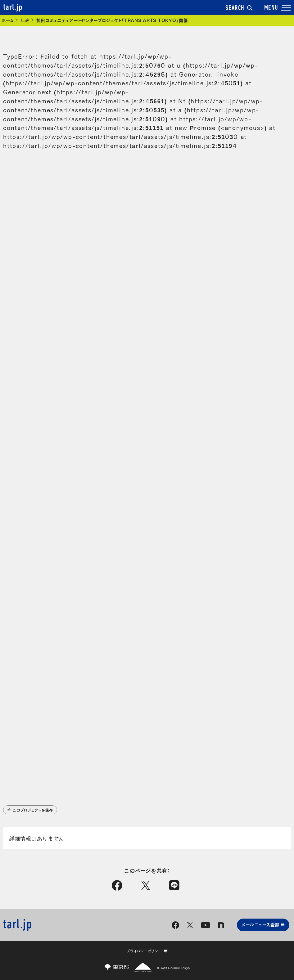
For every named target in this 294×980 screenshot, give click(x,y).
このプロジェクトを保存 (30, 810)
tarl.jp (13, 8)
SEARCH (239, 8)
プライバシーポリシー (147, 951)
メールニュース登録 (263, 924)
